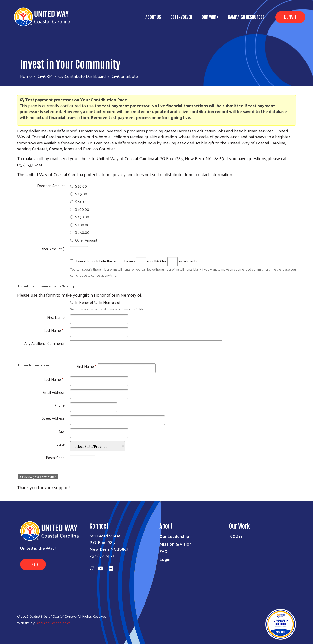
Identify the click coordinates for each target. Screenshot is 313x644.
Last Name (53, 330)
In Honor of (84, 302)
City (62, 431)
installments (188, 261)
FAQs (165, 551)
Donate (290, 16)
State (61, 444)
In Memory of (110, 302)
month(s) (154, 261)
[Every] (141, 262)
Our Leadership (174, 536)
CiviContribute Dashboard (82, 76)
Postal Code (55, 458)
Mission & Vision (176, 544)
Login (165, 559)
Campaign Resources (246, 17)
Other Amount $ (52, 249)
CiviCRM (45, 76)
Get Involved (181, 17)
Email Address (53, 392)
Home (26, 76)
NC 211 (236, 536)
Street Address (53, 418)
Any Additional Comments (45, 343)
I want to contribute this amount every (106, 261)
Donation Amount (51, 185)
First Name (56, 317)
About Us (153, 17)
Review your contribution (38, 477)
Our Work (210, 17)
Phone (60, 405)
